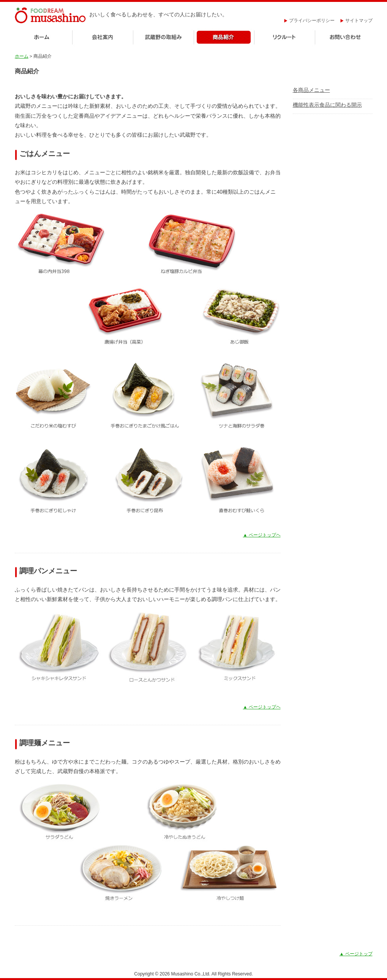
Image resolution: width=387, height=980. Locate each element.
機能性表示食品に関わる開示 (327, 105)
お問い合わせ (344, 38)
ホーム (43, 38)
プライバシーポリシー (309, 21)
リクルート (285, 38)
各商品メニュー (311, 90)
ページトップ (356, 954)
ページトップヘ (262, 535)
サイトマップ (356, 21)
